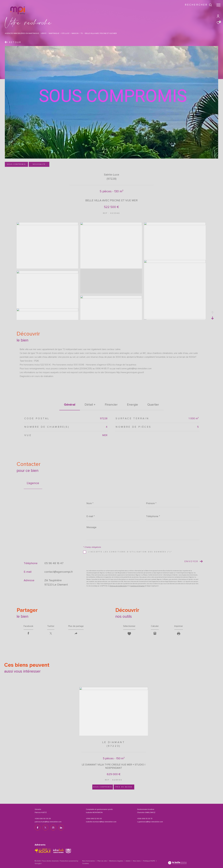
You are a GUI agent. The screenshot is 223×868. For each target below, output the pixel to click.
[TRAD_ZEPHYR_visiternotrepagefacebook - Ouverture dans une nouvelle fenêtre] (38, 828)
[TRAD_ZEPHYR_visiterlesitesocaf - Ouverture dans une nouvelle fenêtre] (43, 851)
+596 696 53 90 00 (94, 819)
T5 (82, 33)
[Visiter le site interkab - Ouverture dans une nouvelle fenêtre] (58, 851)
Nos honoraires (89, 861)
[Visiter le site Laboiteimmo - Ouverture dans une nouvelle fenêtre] (177, 863)
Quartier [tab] (153, 405)
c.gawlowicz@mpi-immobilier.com (150, 822)
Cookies (86, 864)
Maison (75, 33)
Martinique (54, 33)
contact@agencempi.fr (59, 572)
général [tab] (70, 405)
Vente (44, 33)
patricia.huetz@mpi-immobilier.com (48, 822)
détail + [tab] (90, 405)
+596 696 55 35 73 (145, 819)
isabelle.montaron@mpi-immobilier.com (101, 822)
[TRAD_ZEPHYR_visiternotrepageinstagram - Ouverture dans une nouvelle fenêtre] (53, 828)
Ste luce (65, 33)
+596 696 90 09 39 (43, 819)
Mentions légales (116, 861)
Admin (128, 861)
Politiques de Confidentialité (118, 586)
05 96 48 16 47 (54, 563)
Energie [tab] (132, 405)
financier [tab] (111, 405)
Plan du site (102, 861)
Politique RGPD (149, 861)
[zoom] (47, 224)
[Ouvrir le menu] (218, 5)
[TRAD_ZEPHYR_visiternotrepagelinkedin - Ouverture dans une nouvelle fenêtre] (61, 828)
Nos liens (137, 861)
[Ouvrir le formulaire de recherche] (198, 5)
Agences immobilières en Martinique (22, 33)
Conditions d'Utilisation (138, 586)
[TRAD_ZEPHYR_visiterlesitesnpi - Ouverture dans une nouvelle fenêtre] (68, 851)
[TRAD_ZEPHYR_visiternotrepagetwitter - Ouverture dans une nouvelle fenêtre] (45, 828)
